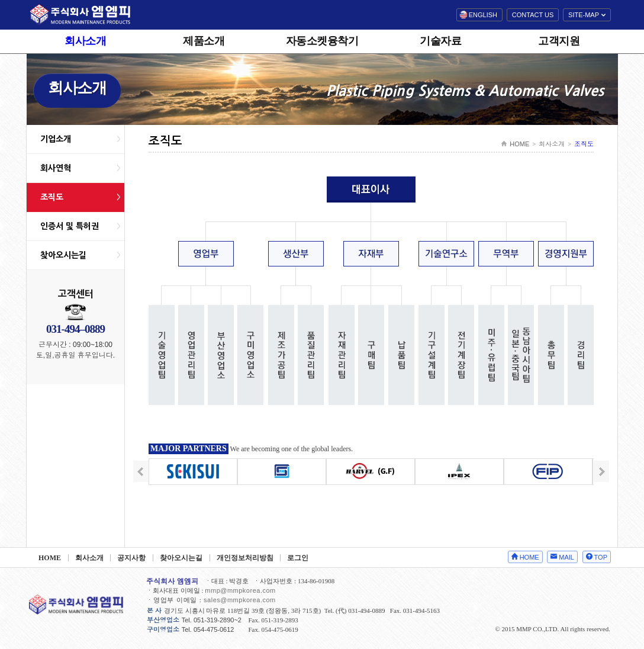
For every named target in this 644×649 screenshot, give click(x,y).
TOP (601, 557)
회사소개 (85, 41)
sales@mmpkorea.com (240, 600)
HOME (519, 144)
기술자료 (440, 41)
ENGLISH (483, 15)
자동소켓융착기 (322, 41)
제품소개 (204, 41)
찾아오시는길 (63, 255)
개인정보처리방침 (245, 558)
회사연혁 (56, 168)
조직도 (52, 197)
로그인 (298, 558)
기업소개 (56, 139)
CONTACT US (533, 15)
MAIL (566, 557)
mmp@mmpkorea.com (240, 590)
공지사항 (131, 558)
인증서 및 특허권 (70, 226)
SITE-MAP (584, 15)
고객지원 (559, 41)
